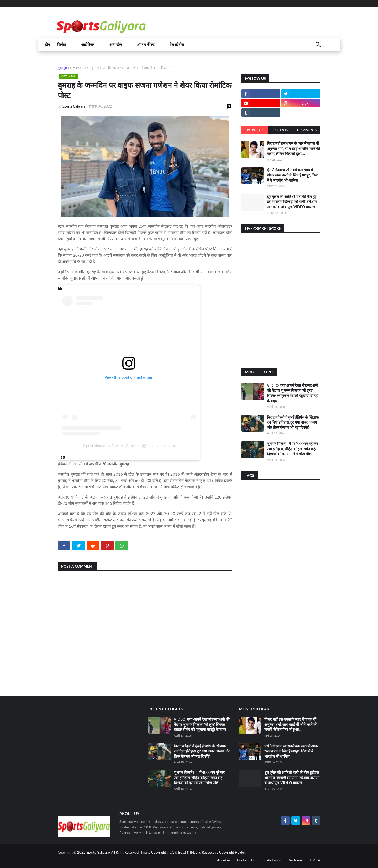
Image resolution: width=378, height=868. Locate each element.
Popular (255, 130)
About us (224, 860)
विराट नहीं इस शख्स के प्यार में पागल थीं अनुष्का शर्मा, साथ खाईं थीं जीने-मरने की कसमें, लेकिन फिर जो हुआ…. (293, 148)
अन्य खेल (115, 45)
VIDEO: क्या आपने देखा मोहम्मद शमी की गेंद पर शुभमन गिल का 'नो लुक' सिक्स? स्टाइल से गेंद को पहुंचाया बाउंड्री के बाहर (202, 724)
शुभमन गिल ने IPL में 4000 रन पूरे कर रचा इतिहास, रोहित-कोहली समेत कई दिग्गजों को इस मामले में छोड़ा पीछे (292, 449)
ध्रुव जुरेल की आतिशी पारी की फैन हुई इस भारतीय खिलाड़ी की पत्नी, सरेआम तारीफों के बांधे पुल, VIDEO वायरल (292, 202)
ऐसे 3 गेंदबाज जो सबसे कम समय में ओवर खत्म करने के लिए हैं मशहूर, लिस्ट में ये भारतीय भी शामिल (293, 175)
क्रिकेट (62, 45)
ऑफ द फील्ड (146, 45)
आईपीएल (88, 45)
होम (47, 45)
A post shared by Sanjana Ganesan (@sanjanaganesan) (129, 446)
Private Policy (271, 860)
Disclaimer (295, 860)
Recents (281, 130)
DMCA (315, 860)
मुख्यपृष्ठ (62, 68)
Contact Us (245, 860)
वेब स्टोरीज (177, 45)
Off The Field (79, 68)
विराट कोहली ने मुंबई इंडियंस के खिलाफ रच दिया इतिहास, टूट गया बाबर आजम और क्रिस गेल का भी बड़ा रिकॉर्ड (293, 422)
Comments (307, 130)
